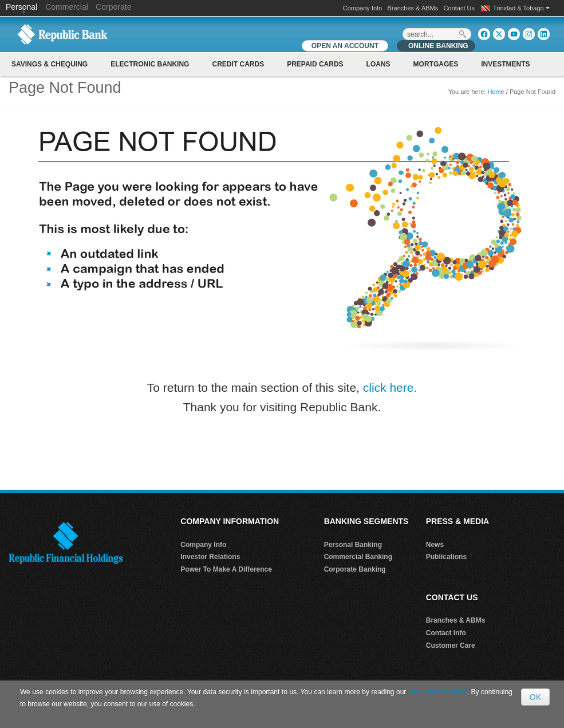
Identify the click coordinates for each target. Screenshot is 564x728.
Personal (23, 7)
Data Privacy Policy (438, 692)
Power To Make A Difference (226, 569)
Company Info (362, 8)
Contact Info (446, 633)
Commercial (67, 7)
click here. (390, 387)
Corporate (113, 7)
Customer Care (451, 646)
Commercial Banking (358, 557)
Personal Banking (353, 545)
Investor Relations (210, 557)
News (435, 545)
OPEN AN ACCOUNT (345, 46)
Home (496, 92)
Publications (446, 557)
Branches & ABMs (413, 8)
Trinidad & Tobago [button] (521, 8)
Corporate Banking (355, 569)
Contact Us (459, 8)
